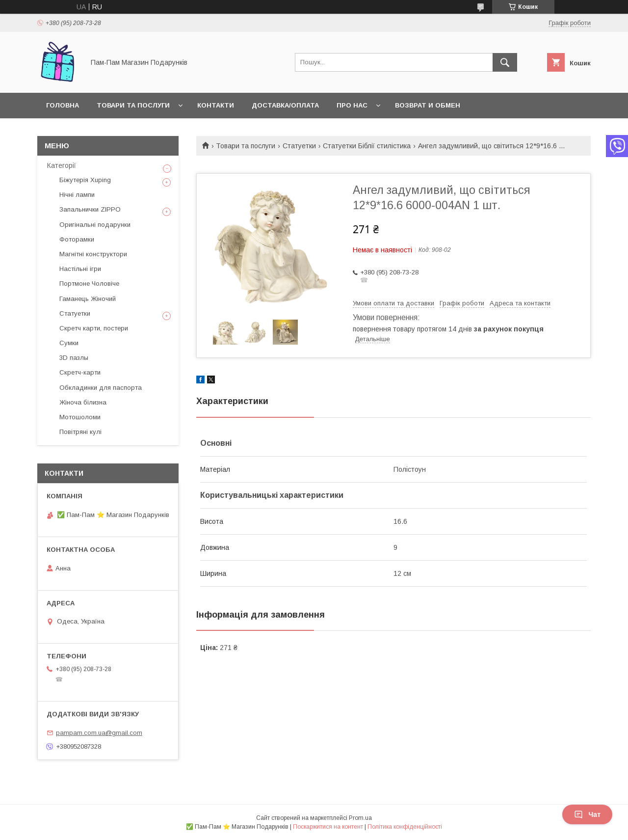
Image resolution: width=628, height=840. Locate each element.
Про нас (352, 105)
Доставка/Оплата (285, 105)
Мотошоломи (80, 417)
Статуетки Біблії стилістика (367, 146)
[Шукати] (505, 62)
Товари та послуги (133, 105)
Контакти (216, 105)
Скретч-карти (80, 372)
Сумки (69, 343)
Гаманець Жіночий (88, 299)
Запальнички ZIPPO (90, 209)
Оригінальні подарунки (95, 225)
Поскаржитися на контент (328, 827)
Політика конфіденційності (405, 827)
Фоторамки (77, 239)
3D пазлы (74, 358)
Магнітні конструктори (93, 254)
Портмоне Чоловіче (89, 284)
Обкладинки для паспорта (101, 388)
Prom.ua (360, 818)
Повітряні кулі (80, 432)
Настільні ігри (80, 269)
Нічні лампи (77, 195)
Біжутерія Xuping (85, 180)
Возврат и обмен (428, 105)
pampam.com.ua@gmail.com (99, 733)
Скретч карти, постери (94, 328)
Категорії (62, 165)
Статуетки (299, 146)
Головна (63, 105)
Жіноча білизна (83, 402)
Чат (587, 814)
